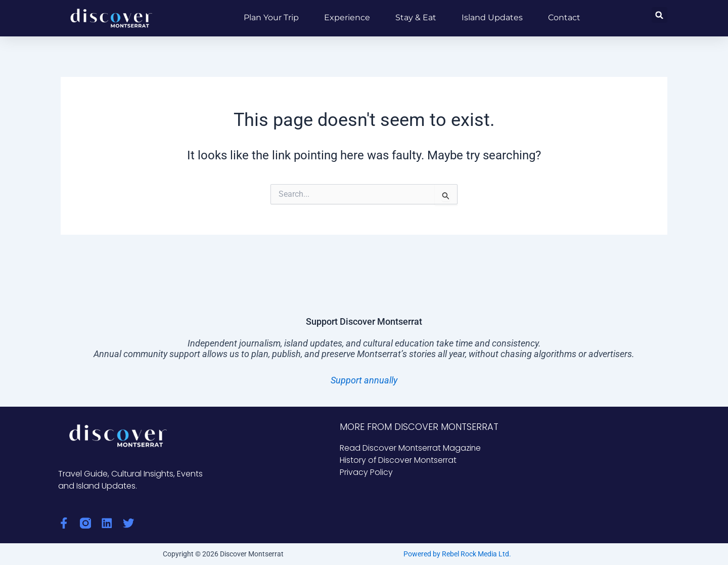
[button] (659, 15)
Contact (564, 17)
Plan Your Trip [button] (271, 17)
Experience (347, 17)
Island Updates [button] (492, 17)
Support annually (364, 380)
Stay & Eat (416, 17)
